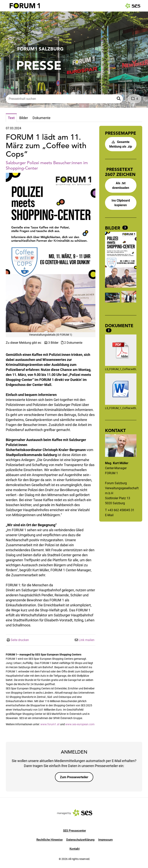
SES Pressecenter (74, 831)
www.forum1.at (50, 724)
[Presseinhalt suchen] (64, 99)
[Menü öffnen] (7, 5)
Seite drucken (20, 640)
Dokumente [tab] (42, 118)
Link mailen (87, 640)
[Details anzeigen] (121, 351)
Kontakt (75, 849)
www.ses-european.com (80, 724)
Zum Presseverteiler (74, 777)
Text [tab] (11, 118)
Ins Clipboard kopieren (121, 203)
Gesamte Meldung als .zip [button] (121, 144)
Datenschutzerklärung (80, 840)
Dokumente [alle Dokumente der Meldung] (119, 326)
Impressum (106, 840)
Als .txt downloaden (121, 185)
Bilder (113, 228)
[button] (119, 99)
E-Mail (109, 515)
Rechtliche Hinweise (50, 840)
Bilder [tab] (24, 118)
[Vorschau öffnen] (51, 253)
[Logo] (25, 6)
